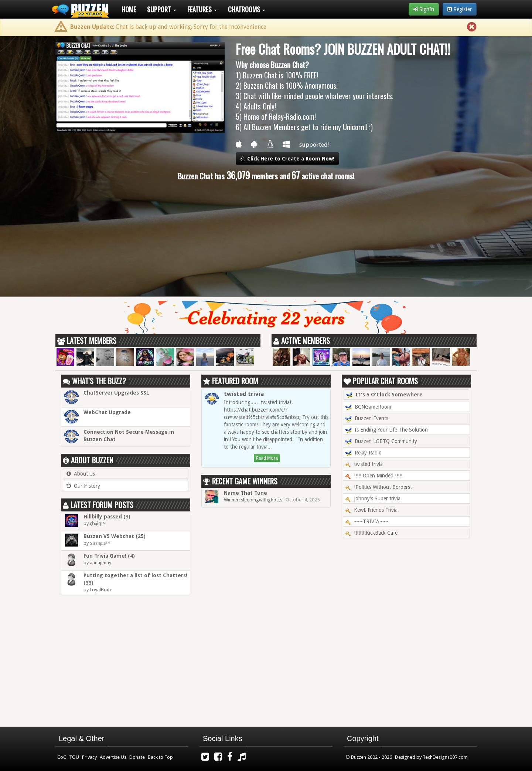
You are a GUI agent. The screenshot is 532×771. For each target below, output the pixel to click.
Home (129, 9)
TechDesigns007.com (445, 757)
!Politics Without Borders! (378, 487)
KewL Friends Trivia (371, 510)
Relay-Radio (363, 453)
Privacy (89, 757)
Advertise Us (113, 757)
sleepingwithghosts (262, 500)
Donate (137, 757)
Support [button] (162, 9)
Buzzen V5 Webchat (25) (115, 536)
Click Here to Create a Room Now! (287, 159)
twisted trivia (244, 394)
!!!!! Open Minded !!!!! (374, 476)
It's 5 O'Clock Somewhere (384, 395)
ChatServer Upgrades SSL (116, 393)
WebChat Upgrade (107, 412)
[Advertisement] (266, 239)
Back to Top (160, 757)
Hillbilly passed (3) (107, 517)
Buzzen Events (367, 419)
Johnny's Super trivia (373, 498)
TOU (74, 757)
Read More (267, 458)
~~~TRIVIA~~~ (367, 521)
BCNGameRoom (368, 407)
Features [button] (202, 9)
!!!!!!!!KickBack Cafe (371, 533)
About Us (84, 474)
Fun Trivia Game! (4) (109, 556)
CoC (62, 757)
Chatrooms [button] (247, 9)
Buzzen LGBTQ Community (381, 442)
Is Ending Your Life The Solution (386, 430)
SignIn (424, 9)
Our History (87, 486)
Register (460, 9)
